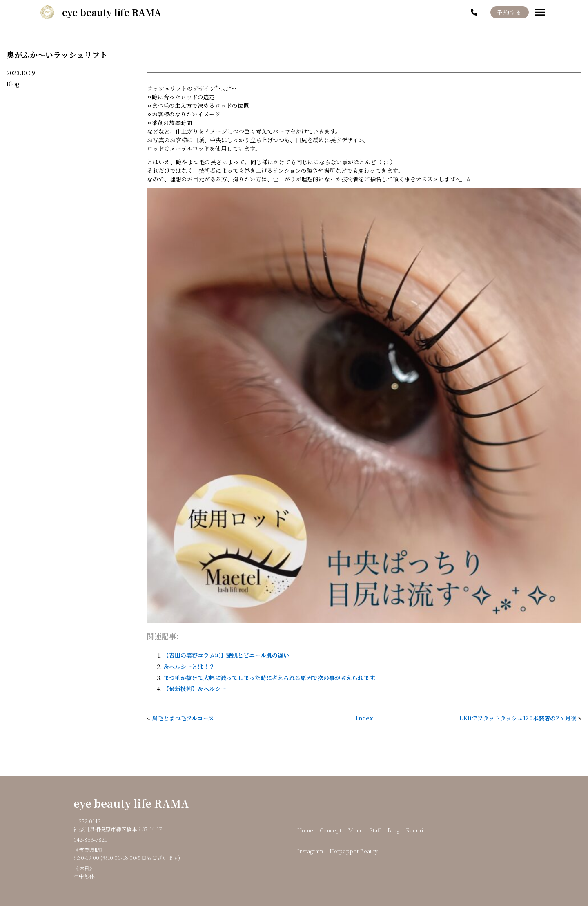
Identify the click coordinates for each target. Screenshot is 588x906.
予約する (510, 12)
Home (305, 830)
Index (364, 718)
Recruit (415, 830)
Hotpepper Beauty (354, 851)
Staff (375, 830)
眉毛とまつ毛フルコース (183, 718)
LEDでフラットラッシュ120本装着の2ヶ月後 (518, 718)
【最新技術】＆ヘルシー (195, 689)
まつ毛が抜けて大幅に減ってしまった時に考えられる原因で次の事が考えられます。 (272, 678)
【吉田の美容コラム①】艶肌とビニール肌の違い (226, 655)
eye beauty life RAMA (131, 803)
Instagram (310, 851)
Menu (355, 830)
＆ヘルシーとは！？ (189, 667)
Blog (13, 84)
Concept (331, 830)
